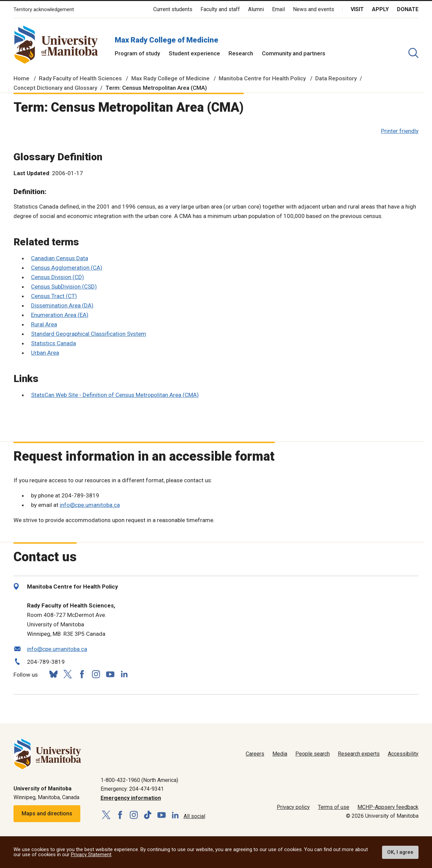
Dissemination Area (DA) (62, 305)
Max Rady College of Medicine (167, 40)
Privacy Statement (91, 855)
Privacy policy (293, 807)
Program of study (137, 53)
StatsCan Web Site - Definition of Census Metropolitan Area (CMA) (115, 395)
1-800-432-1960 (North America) (139, 780)
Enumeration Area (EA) (60, 315)
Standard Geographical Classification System (89, 334)
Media (280, 754)
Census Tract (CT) (54, 296)
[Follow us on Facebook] (82, 674)
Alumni (256, 9)
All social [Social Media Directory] (194, 816)
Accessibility (403, 754)
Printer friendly (400, 131)
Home (21, 78)
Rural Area (44, 324)
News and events (314, 9)
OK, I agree (400, 852)
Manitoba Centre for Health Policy (262, 78)
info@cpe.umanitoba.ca (90, 505)
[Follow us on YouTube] (110, 673)
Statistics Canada (53, 343)
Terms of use (334, 807)
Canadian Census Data (60, 258)
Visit (357, 9)
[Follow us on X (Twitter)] (67, 674)
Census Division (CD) (58, 277)
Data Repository (336, 78)
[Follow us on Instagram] (96, 674)
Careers (255, 754)
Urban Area (45, 353)
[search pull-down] (413, 53)
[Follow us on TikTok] (148, 815)
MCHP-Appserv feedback (388, 807)
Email (278, 9)
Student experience (194, 53)
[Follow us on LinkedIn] (124, 673)
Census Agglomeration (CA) (67, 268)
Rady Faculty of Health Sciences (80, 78)
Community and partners (294, 53)
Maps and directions (47, 813)
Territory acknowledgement (44, 10)
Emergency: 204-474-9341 (132, 789)
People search (313, 754)
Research (241, 53)
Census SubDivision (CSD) (64, 287)
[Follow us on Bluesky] (53, 674)
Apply (380, 9)
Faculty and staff (220, 9)
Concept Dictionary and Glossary (55, 88)
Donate (408, 9)
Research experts (359, 754)
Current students (173, 9)
